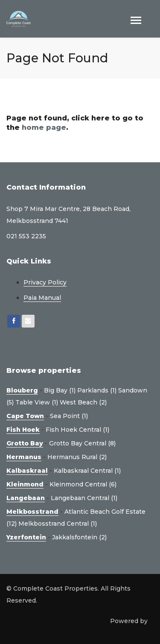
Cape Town (25, 416)
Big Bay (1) (60, 390)
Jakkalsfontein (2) (79, 537)
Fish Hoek (23, 430)
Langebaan (26, 498)
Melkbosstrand (32, 512)
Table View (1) (37, 402)
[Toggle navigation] (136, 21)
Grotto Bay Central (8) (82, 443)
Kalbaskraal (27, 471)
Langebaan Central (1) (84, 498)
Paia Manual (42, 298)
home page (44, 127)
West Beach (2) (83, 402)
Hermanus (24, 457)
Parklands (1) (97, 390)
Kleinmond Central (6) (83, 484)
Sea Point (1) (69, 416)
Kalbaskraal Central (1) (87, 471)
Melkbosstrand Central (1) (58, 524)
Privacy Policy (45, 282)
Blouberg (22, 390)
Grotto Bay (25, 443)
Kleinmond (25, 484)
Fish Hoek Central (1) (77, 430)
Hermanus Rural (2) (77, 457)
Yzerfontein (26, 537)
